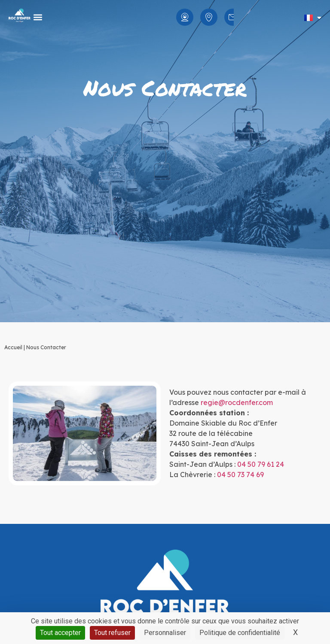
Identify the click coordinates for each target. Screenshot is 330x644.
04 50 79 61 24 (261, 464)
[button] (38, 17)
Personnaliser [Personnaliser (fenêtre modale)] (165, 633)
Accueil (13, 347)
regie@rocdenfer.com (237, 402)
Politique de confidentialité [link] (240, 633)
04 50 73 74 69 (240, 475)
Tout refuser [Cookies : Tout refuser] (112, 633)
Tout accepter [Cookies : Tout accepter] (60, 633)
